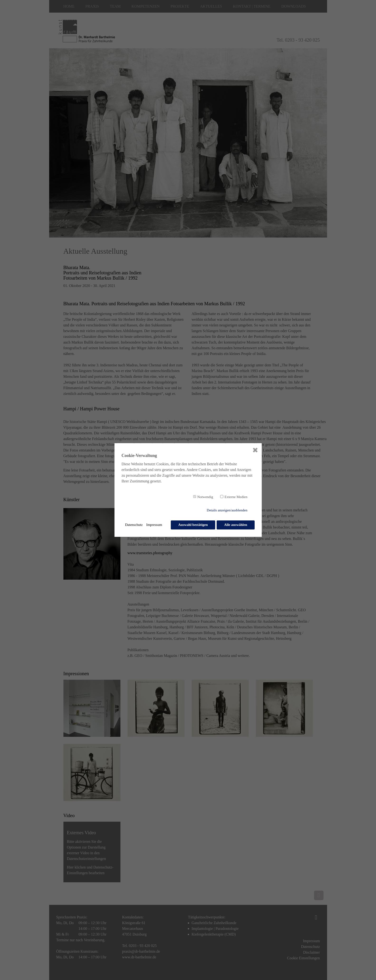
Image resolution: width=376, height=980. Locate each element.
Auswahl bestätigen (193, 525)
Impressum (154, 525)
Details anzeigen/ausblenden (227, 510)
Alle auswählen (236, 525)
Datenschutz (134, 525)
